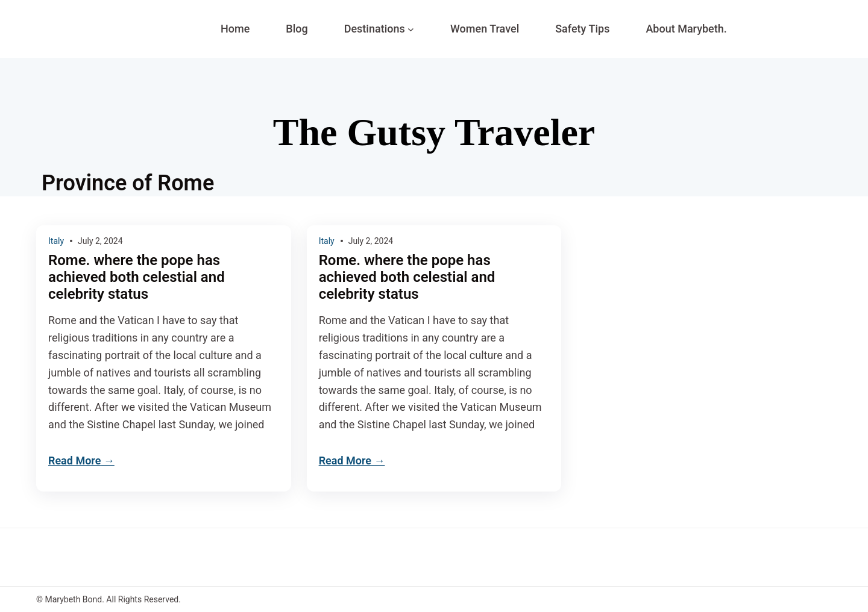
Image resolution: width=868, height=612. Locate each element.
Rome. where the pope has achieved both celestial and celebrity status (137, 277)
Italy (56, 241)
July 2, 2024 (100, 241)
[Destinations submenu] (411, 29)
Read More (74, 461)
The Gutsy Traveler (434, 132)
